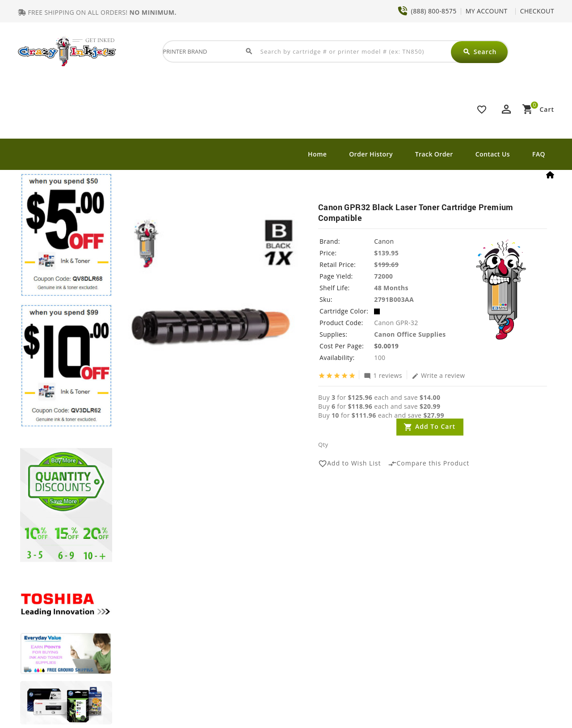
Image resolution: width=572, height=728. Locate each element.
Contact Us (493, 154)
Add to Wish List (350, 464)
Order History (371, 154)
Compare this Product (429, 464)
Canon (384, 241)
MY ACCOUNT (487, 11)
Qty (323, 444)
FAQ (539, 154)
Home (317, 154)
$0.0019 (386, 346)
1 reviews (383, 375)
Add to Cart (435, 426)
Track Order (434, 154)
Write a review (438, 375)
